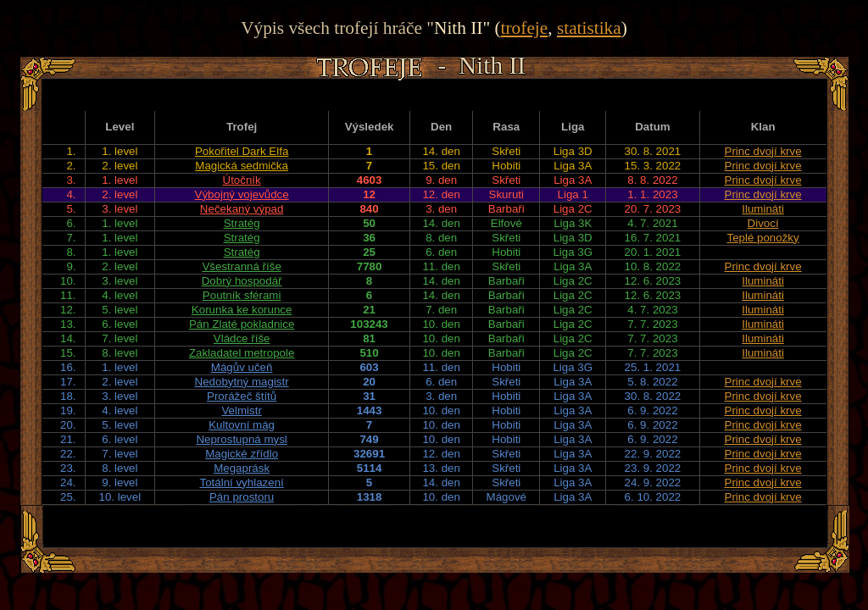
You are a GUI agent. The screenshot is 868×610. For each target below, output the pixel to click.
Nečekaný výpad (242, 209)
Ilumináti (763, 209)
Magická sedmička (242, 166)
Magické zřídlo (242, 454)
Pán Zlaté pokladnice (242, 324)
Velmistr (241, 410)
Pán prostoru (242, 497)
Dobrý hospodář (242, 281)
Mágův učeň (242, 367)
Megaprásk (242, 468)
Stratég (242, 223)
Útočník (242, 180)
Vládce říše (242, 338)
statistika (589, 28)
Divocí (763, 223)
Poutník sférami (242, 295)
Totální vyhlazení (241, 482)
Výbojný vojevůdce (242, 194)
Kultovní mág (242, 425)
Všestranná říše (241, 266)
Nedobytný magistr (242, 382)
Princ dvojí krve (763, 151)
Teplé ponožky (762, 238)
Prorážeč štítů (242, 396)
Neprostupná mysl (241, 439)
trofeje (525, 28)
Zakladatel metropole (242, 353)
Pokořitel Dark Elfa (242, 151)
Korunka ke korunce (242, 310)
